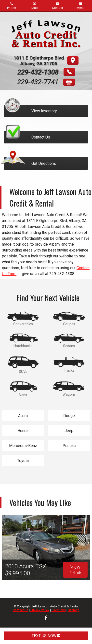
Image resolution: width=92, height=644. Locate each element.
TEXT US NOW (46, 636)
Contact (58, 6)
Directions (59, 610)
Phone (12, 6)
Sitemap (74, 610)
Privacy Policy (40, 610)
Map (35, 6)
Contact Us (20, 610)
